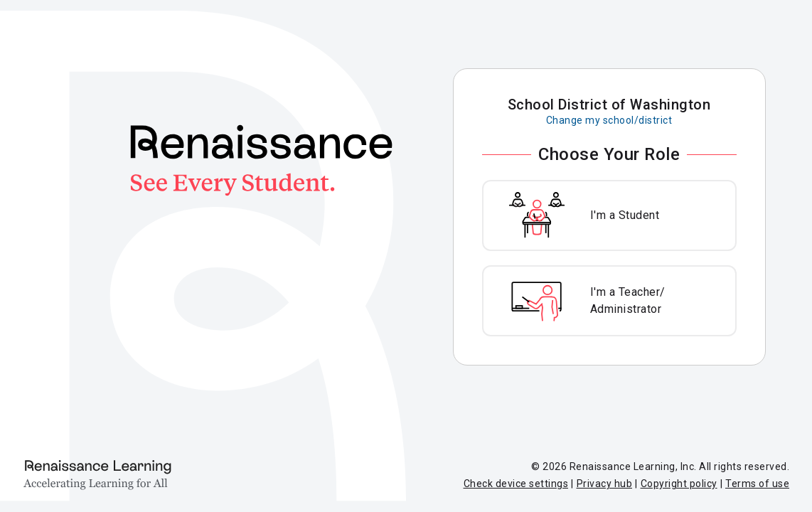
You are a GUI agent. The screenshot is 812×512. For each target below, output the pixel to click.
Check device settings (516, 484)
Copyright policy (679, 484)
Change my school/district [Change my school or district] (609, 120)
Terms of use (757, 484)
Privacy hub (605, 484)
